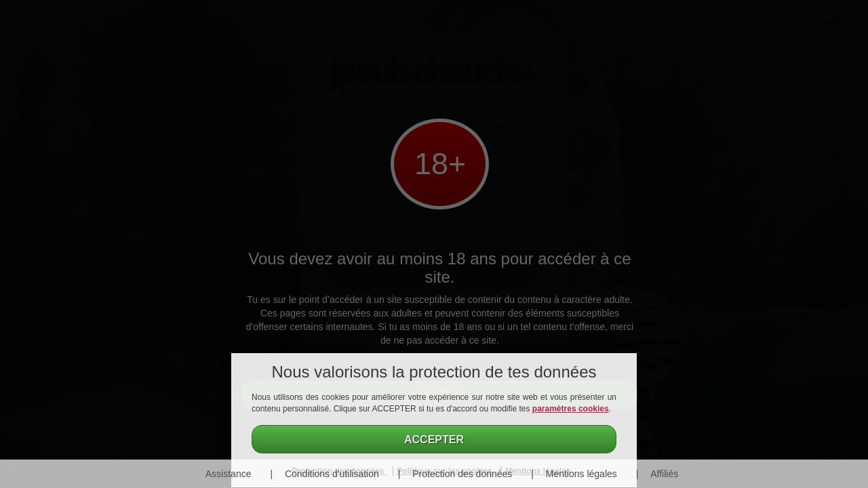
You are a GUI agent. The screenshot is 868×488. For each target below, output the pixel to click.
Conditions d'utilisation (332, 474)
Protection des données (462, 474)
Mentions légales (581, 474)
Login (832, 20)
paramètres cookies (571, 409)
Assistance (229, 474)
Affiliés (664, 474)
